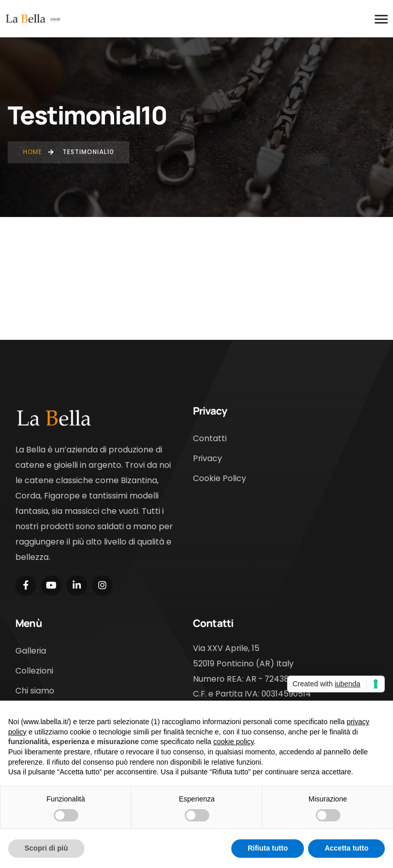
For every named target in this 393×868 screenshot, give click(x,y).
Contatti (210, 438)
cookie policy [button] (234, 742)
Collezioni (34, 671)
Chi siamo (35, 691)
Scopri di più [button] (46, 848)
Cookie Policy (220, 478)
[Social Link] (26, 585)
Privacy (208, 458)
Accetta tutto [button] (346, 848)
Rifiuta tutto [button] (268, 848)
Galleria (31, 651)
